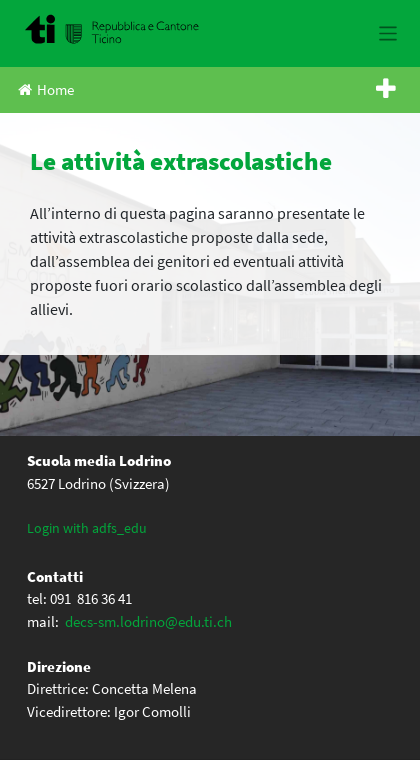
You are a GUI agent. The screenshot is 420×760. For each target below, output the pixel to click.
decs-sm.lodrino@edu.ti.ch (148, 621)
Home (46, 89)
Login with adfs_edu (87, 528)
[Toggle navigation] (388, 33)
